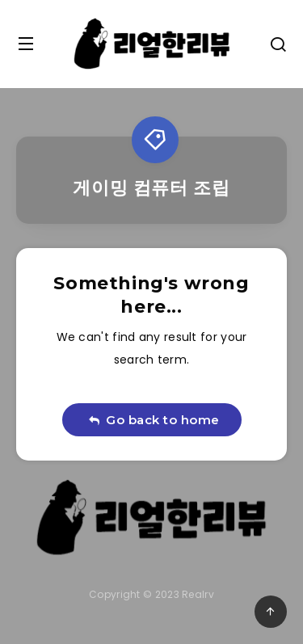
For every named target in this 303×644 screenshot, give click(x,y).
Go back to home (154, 420)
